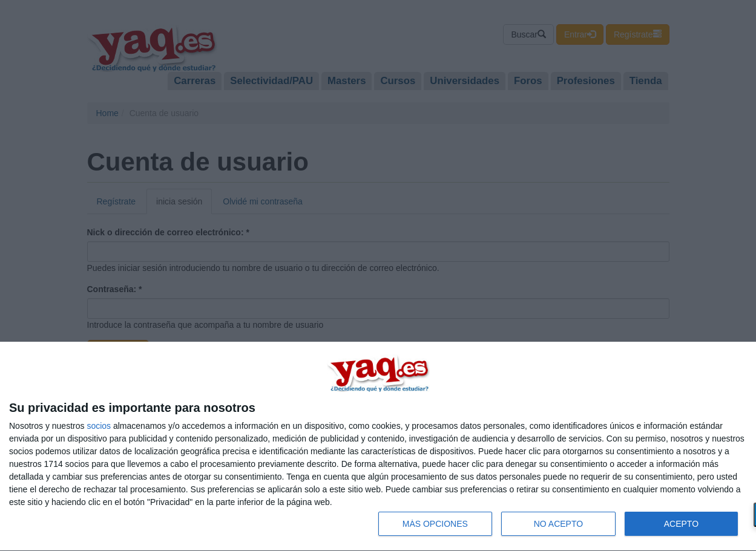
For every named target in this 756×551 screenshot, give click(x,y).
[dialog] (378, 447)
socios (99, 426)
